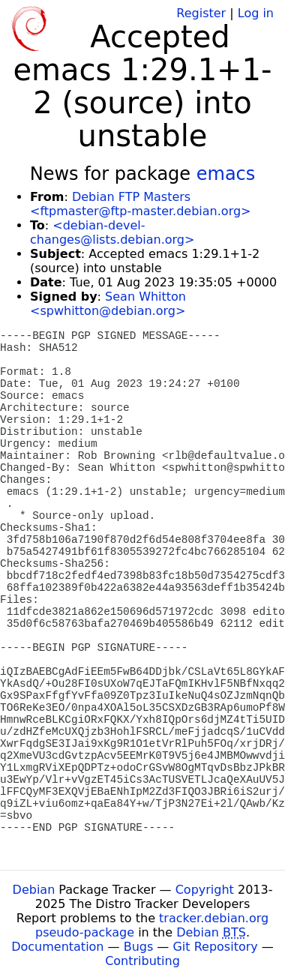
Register (201, 13)
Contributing (142, 961)
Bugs (139, 947)
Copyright (205, 890)
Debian (34, 890)
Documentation (57, 947)
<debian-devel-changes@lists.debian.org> (112, 232)
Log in (256, 13)
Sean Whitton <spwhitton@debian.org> (108, 304)
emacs (226, 174)
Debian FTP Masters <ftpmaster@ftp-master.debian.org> (140, 204)
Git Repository (215, 947)
